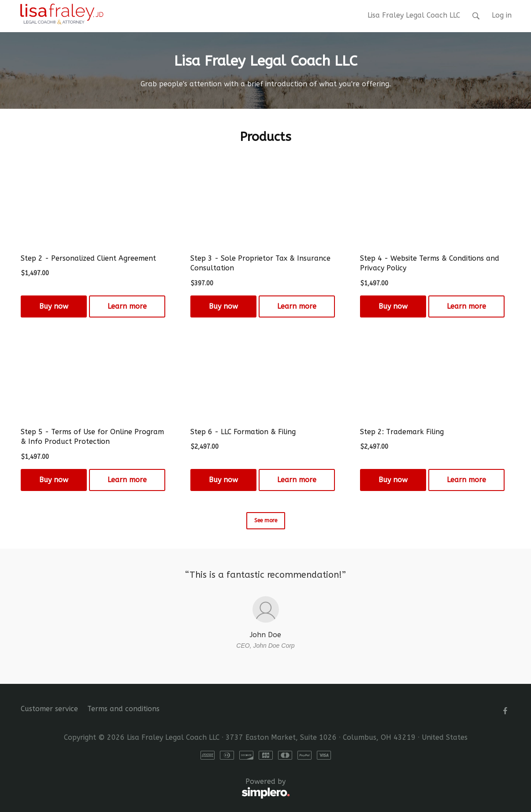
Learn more (127, 306)
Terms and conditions (123, 709)
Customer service (49, 709)
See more (266, 520)
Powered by (155, 789)
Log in (502, 15)
